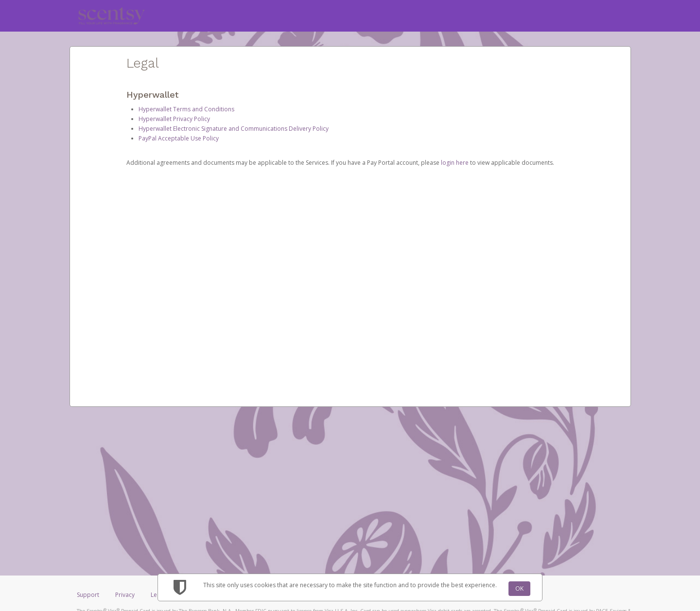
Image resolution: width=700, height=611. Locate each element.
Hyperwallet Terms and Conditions (186, 109)
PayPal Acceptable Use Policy (179, 138)
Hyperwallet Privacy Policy (174, 119)
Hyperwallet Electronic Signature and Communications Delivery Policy (234, 129)
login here (455, 163)
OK (519, 588)
